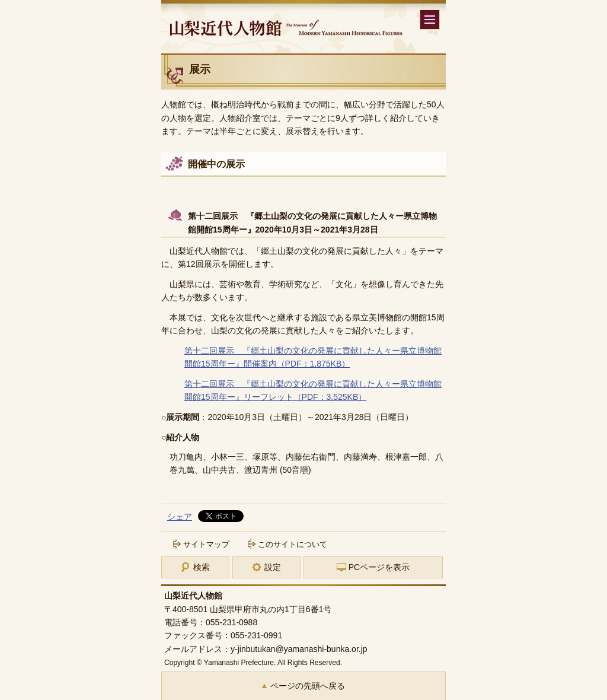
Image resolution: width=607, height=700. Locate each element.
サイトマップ (206, 544)
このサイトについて (293, 544)
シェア (180, 517)
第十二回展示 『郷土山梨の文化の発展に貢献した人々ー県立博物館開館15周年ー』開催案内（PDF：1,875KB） (313, 357)
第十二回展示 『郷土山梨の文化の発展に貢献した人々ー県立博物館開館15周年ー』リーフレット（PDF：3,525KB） (313, 390)
